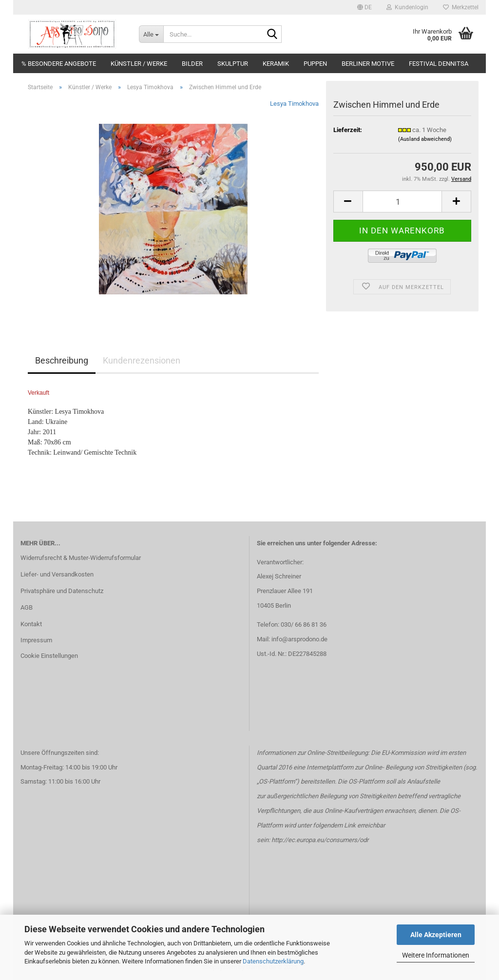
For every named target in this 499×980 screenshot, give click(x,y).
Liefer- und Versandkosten (57, 574)
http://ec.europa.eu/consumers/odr (320, 840)
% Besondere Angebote (59, 64)
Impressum (36, 640)
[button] (365, 7)
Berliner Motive (368, 64)
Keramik (276, 64)
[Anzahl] (402, 202)
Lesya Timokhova (294, 104)
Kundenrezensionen (142, 360)
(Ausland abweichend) (425, 139)
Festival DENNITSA (439, 64)
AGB (27, 607)
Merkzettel (461, 7)
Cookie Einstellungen (49, 656)
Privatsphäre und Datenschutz (62, 591)
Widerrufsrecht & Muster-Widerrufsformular (81, 558)
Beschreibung (62, 360)
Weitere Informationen (436, 955)
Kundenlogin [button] (407, 7)
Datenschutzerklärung (273, 961)
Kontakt (31, 624)
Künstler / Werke (139, 64)
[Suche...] (151, 34)
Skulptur (233, 64)
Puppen (315, 64)
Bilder (192, 64)
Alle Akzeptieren (436, 935)
